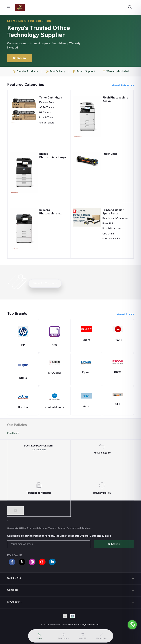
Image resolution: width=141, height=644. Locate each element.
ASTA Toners (47, 107)
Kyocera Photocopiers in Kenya (50, 214)
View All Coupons (45, 283)
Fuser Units (110, 154)
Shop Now (20, 58)
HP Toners (45, 113)
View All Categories (123, 85)
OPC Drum (108, 234)
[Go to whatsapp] (132, 625)
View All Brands (125, 314)
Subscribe (114, 544)
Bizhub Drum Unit (112, 228)
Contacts (13, 590)
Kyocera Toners (48, 102)
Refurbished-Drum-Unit (115, 218)
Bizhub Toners (47, 118)
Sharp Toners (47, 123)
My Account (14, 602)
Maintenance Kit (111, 239)
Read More (13, 433)
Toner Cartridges (51, 98)
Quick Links (14, 578)
